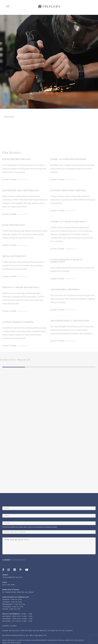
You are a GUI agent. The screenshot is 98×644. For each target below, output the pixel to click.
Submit (7, 547)
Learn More (9, 184)
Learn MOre (9, 219)
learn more (57, 254)
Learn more (9, 351)
